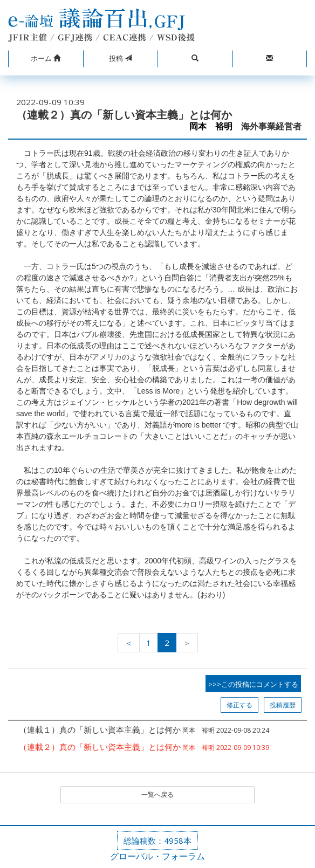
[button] (46, 59)
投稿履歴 (283, 705)
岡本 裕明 (211, 126)
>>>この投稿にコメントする (253, 684)
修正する (239, 705)
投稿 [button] (120, 58)
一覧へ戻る (157, 794)
